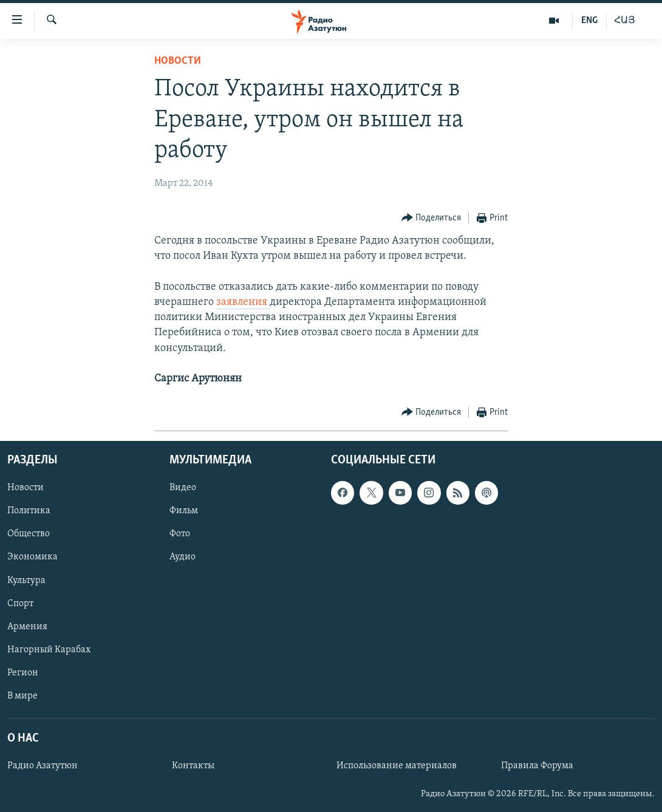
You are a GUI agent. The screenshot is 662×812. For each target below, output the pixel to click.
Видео (183, 488)
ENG (589, 21)
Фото (180, 534)
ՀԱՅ (625, 21)
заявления (243, 302)
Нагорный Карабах (49, 650)
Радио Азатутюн (43, 766)
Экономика (32, 558)
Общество (29, 534)
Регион (23, 673)
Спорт (20, 604)
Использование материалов (397, 766)
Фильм (184, 511)
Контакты (193, 766)
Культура (26, 581)
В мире (22, 696)
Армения (27, 627)
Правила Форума (537, 766)
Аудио (183, 558)
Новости (178, 61)
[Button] (432, 218)
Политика (29, 511)
